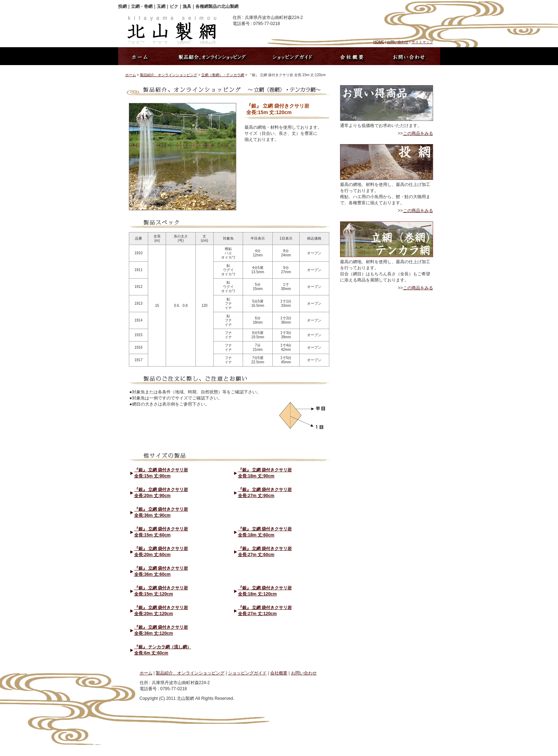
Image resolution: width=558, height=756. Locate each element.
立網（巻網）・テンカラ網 (223, 75)
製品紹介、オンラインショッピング (169, 75)
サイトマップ (422, 42)
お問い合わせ (398, 42)
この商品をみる (418, 133)
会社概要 (279, 673)
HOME (379, 42)
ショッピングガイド (247, 673)
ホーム (131, 75)
